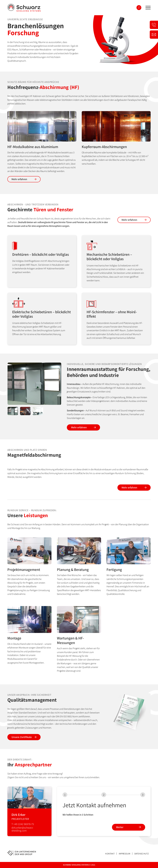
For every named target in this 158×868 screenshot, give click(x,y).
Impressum (125, 854)
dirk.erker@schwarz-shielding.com (22, 829)
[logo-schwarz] (24, 8)
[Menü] (147, 8)
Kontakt (110, 854)
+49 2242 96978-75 (24, 824)
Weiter (120, 827)
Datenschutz (142, 854)
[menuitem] (147, 8)
